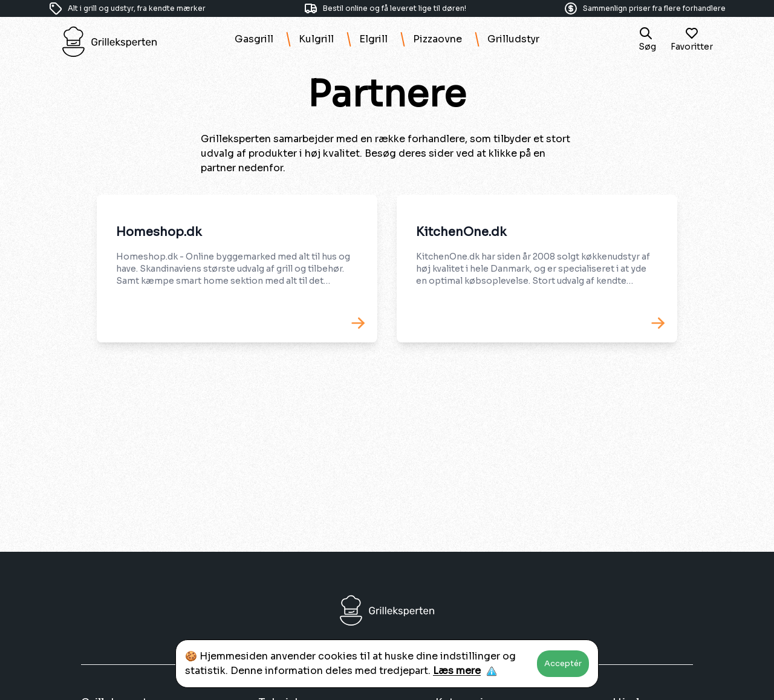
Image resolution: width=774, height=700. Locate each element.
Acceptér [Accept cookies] (563, 663)
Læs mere (457, 671)
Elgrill (373, 39)
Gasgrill (254, 39)
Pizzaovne (437, 39)
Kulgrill (316, 39)
